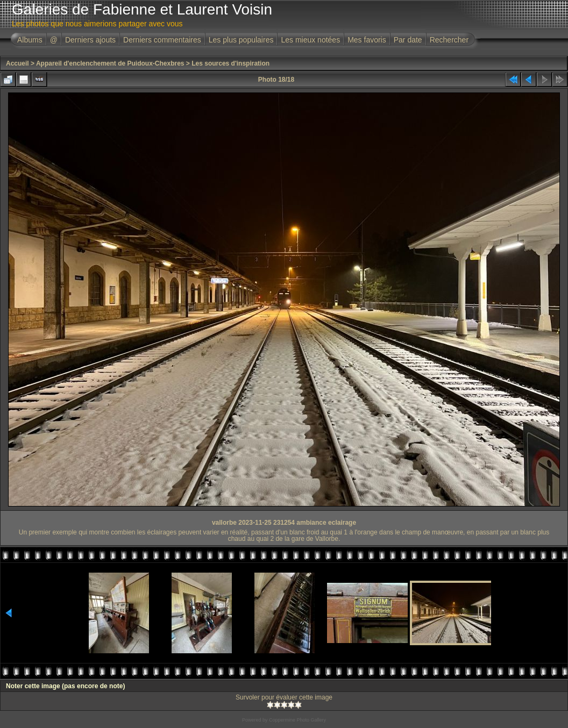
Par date (408, 40)
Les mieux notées (310, 40)
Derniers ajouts (90, 40)
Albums (30, 40)
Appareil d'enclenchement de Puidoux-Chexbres (110, 63)
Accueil (17, 63)
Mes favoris (367, 40)
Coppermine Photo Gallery (297, 720)
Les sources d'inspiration (230, 63)
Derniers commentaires (162, 40)
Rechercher (449, 40)
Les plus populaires (241, 40)
